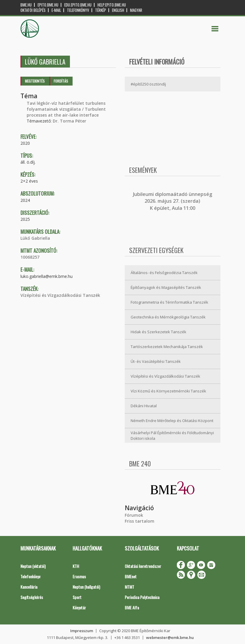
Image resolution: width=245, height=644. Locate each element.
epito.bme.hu (48, 5)
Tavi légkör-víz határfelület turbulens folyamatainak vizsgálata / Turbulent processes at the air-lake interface (66, 109)
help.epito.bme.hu (112, 5)
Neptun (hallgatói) (86, 587)
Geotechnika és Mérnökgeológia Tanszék (168, 317)
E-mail (56, 10)
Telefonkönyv (78, 10)
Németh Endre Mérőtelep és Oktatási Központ (172, 421)
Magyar (136, 10)
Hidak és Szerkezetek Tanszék (158, 332)
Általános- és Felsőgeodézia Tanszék (164, 273)
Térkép (101, 10)
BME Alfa (132, 607)
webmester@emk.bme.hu (170, 637)
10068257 (30, 257)
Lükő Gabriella (35, 238)
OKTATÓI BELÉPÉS (33, 10)
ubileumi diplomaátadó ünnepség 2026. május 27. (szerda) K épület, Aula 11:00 (173, 201)
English (118, 10)
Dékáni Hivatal (144, 406)
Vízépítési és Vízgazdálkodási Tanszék (60, 295)
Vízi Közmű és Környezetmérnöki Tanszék (168, 391)
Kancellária (29, 587)
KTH (76, 566)
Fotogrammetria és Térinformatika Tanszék (169, 302)
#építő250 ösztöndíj (148, 84)
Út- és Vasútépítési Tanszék (156, 361)
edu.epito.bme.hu (78, 5)
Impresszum (82, 631)
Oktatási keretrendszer (143, 566)
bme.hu (26, 5)
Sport (77, 597)
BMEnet (131, 576)
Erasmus (79, 576)
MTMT (129, 587)
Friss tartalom (140, 521)
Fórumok (134, 515)
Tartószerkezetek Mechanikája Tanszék (167, 347)
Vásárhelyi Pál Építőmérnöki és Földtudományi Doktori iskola (172, 435)
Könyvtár (79, 607)
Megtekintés (35, 81)
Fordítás (61, 81)
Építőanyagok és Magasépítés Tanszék (166, 287)
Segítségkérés (32, 597)
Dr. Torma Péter (69, 121)
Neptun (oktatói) (33, 566)
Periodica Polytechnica (142, 597)
